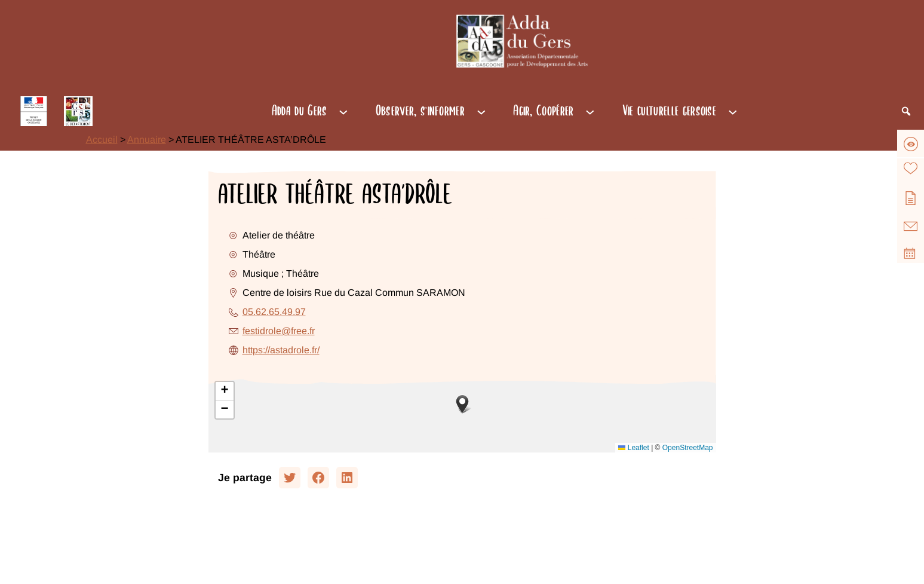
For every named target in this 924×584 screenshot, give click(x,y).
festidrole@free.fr (279, 331)
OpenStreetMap (688, 448)
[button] (462, 404)
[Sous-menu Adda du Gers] (343, 111)
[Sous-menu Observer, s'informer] (481, 111)
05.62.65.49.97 (274, 312)
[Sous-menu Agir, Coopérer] (590, 111)
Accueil (102, 140)
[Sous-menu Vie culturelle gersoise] (733, 111)
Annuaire (147, 140)
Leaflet (633, 448)
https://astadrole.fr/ (281, 350)
